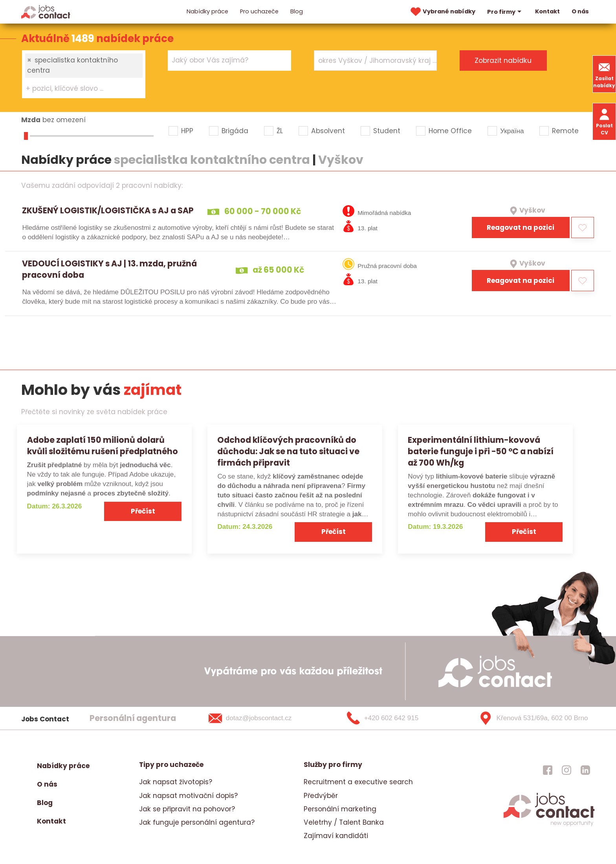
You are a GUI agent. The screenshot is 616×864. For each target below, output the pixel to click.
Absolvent (328, 131)
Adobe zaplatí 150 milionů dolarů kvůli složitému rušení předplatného (103, 446)
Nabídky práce (207, 11)
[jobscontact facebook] (548, 770)
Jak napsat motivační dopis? (188, 796)
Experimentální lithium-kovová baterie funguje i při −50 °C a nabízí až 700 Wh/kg (481, 451)
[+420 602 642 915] (396, 718)
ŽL (280, 131)
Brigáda (235, 131)
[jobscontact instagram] (566, 770)
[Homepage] (46, 11)
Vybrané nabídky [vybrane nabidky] (442, 12)
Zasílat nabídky (604, 74)
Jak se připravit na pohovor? (187, 809)
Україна (512, 131)
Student (387, 131)
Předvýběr (321, 796)
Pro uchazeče (259, 11)
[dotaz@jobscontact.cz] (260, 718)
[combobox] (84, 74)
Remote (565, 131)
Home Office (450, 131)
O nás (580, 11)
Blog (297, 11)
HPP (187, 131)
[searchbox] (79, 89)
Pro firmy (505, 12)
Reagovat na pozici (521, 227)
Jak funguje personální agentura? (197, 822)
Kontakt (547, 11)
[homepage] (549, 825)
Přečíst (143, 511)
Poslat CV (604, 121)
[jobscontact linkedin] (585, 770)
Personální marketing (340, 809)
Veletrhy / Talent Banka (344, 822)
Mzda (31, 120)
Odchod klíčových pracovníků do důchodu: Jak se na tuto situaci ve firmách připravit (288, 451)
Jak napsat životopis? (176, 782)
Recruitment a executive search (358, 782)
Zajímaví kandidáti (336, 836)
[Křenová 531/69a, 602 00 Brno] (531, 718)
